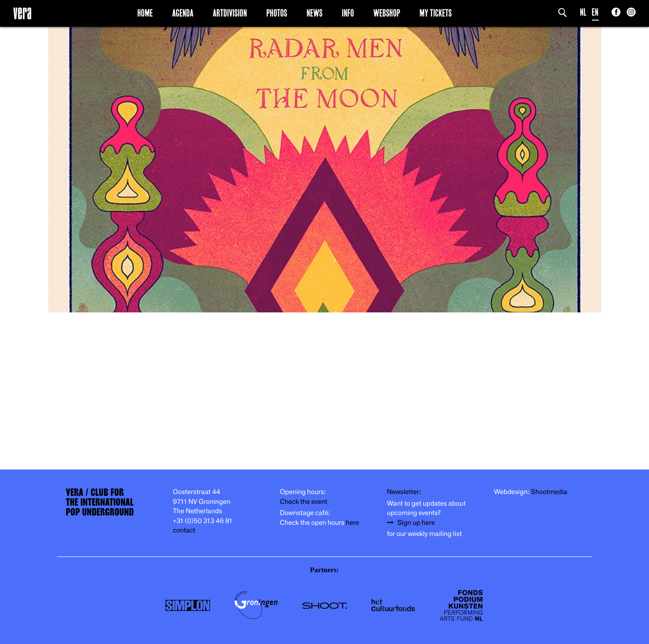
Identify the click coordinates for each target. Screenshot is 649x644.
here (352, 523)
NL (583, 12)
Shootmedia (549, 492)
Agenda (183, 13)
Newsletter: (404, 492)
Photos (277, 13)
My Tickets (436, 13)
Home (145, 13)
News (314, 13)
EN (595, 12)
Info (348, 13)
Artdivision (230, 13)
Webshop (387, 13)
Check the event (304, 502)
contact (184, 530)
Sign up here (416, 523)
